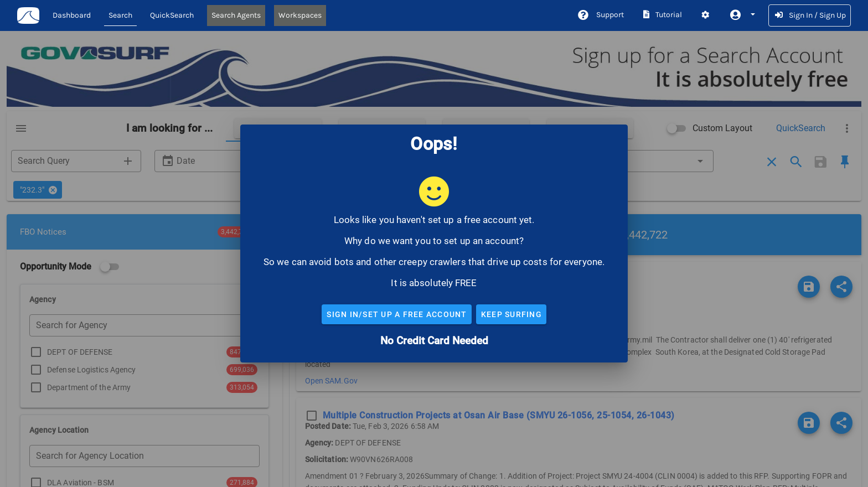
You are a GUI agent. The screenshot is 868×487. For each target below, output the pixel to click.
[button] (742, 15)
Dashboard (72, 15)
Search (120, 15)
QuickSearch (172, 15)
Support (600, 15)
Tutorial (662, 15)
